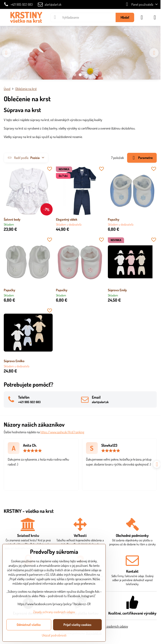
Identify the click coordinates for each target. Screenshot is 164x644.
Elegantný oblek (67, 219)
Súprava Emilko (14, 361)
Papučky (114, 219)
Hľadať (125, 17)
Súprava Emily (117, 290)
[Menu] (155, 17)
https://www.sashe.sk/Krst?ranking (62, 432)
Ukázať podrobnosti (54, 635)
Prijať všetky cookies (77, 625)
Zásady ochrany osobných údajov (107, 626)
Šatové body (12, 219)
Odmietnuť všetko (29, 625)
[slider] (32, 451)
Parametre (142, 158)
